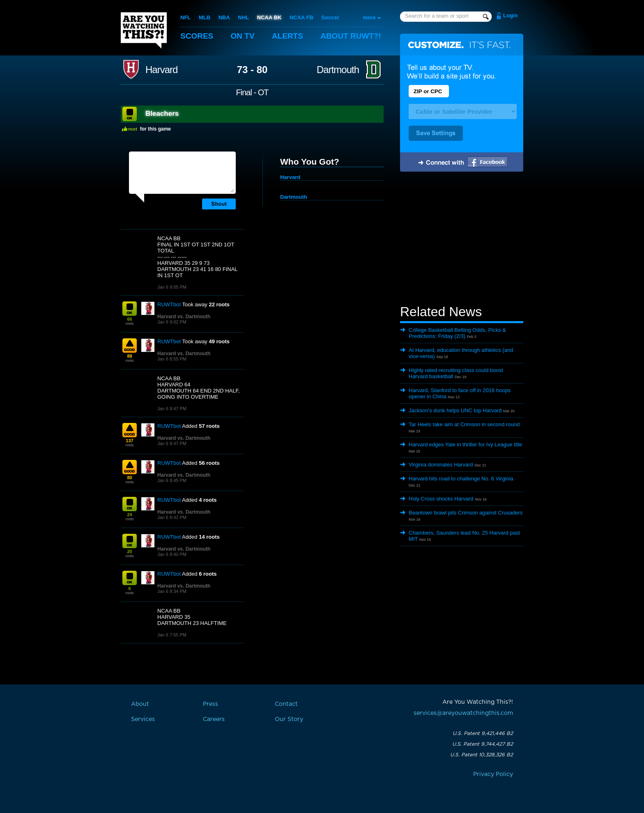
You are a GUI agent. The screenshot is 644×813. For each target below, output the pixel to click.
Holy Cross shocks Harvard (441, 499)
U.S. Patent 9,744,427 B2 (483, 744)
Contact (286, 704)
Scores (197, 36)
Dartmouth (338, 70)
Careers (214, 719)
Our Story (289, 719)
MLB (205, 17)
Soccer (330, 17)
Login (510, 15)
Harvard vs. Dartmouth (184, 317)
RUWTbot (169, 304)
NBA (224, 17)
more (369, 17)
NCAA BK (269, 17)
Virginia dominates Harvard (441, 465)
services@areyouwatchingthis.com (463, 713)
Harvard (161, 70)
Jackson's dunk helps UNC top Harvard (455, 410)
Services (143, 719)
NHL (244, 17)
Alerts (287, 36)
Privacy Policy (493, 774)
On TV (243, 36)
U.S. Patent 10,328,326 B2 (482, 755)
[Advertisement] (462, 239)
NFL (185, 17)
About (351, 36)
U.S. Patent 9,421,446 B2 (483, 733)
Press (210, 704)
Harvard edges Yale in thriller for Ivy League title (465, 444)
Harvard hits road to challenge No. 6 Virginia (461, 479)
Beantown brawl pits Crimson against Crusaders (466, 513)
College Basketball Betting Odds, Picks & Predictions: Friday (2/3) (457, 333)
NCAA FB (301, 17)
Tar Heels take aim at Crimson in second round (464, 424)
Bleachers (162, 114)
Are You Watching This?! (144, 30)
